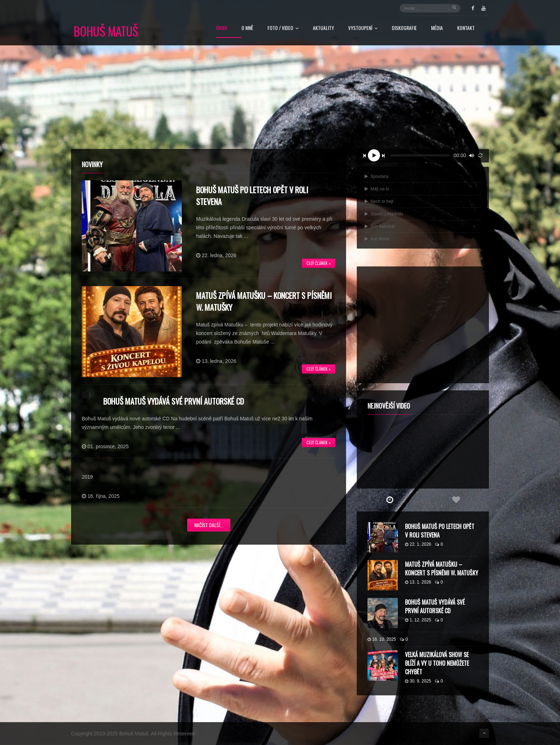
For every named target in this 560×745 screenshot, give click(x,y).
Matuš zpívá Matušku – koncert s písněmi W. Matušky (442, 569)
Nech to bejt (380, 201)
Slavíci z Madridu (385, 214)
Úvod (222, 28)
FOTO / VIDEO (283, 28)
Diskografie (404, 28)
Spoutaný (378, 176)
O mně (247, 28)
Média (437, 28)
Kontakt (466, 28)
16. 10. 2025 (382, 639)
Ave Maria (378, 239)
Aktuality (323, 28)
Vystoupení (363, 28)
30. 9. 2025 (418, 681)
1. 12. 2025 (418, 620)
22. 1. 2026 (418, 544)
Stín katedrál (381, 226)
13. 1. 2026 (418, 582)
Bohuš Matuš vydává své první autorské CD (174, 401)
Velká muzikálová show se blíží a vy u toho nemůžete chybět (437, 663)
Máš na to (378, 189)
